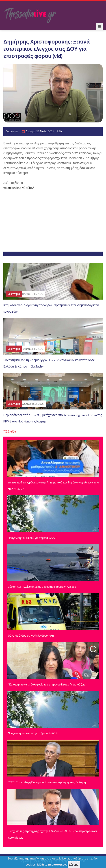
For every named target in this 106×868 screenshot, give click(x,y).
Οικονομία (12, 131)
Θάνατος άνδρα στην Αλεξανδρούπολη (31, 636)
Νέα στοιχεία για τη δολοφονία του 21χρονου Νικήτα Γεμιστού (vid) (47, 684)
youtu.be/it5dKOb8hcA (19, 188)
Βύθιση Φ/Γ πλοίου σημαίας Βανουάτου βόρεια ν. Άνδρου (42, 587)
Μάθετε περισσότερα (52, 865)
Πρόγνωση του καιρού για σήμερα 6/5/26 (32, 733)
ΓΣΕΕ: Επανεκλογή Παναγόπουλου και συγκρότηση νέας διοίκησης (48, 782)
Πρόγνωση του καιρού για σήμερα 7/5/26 (32, 538)
